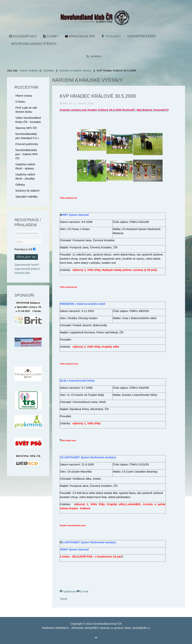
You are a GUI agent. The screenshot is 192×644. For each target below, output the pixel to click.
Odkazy (20, 184)
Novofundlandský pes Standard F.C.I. (27, 136)
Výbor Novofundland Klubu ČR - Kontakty (28, 120)
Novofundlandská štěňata (34, 44)
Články (51, 36)
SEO (74, 628)
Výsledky (111, 36)
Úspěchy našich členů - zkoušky (25, 176)
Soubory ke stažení (27, 190)
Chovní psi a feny (142, 36)
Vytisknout (68, 591)
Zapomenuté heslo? (27, 265)
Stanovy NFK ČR (26, 128)
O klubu (20, 102)
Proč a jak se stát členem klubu (26, 110)
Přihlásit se (26, 257)
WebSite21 (62, 628)
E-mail (82, 591)
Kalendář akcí (23, 36)
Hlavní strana (24, 96)
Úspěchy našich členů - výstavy (25, 166)
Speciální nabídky (26, 197)
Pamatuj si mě (23, 249)
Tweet (63, 599)
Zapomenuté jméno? (27, 269)
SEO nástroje (101, 628)
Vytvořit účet (22, 273)
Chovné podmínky (27, 144)
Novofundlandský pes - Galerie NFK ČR (27, 154)
